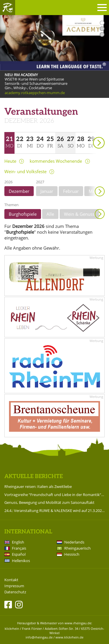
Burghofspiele (23, 214)
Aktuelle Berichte (34, 476)
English (18, 542)
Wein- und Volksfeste (25, 172)
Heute (10, 161)
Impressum (14, 586)
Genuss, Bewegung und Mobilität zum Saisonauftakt (49, 502)
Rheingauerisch (77, 548)
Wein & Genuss (79, 214)
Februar (71, 191)
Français (19, 548)
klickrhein (12, 629)
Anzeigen (100, 214)
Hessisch (72, 554)
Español (19, 554)
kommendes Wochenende (56, 161)
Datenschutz (15, 592)
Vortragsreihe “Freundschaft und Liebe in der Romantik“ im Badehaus (54, 495)
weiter (89, 135)
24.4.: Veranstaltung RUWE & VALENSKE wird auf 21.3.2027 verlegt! (54, 511)
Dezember (19, 191)
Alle (50, 214)
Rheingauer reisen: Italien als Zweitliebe (38, 486)
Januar (47, 191)
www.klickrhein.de (69, 637)
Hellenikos (21, 561)
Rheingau (8, 8)
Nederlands (74, 542)
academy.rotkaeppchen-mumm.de (35, 93)
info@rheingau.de (39, 637)
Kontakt (11, 580)
